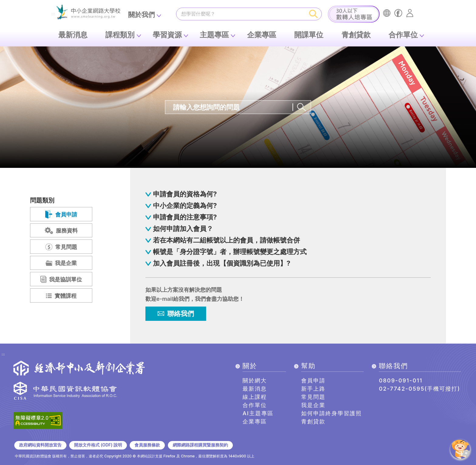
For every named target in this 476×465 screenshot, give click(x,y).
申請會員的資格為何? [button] (185, 194)
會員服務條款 (147, 445)
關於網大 (255, 380)
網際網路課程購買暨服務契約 (200, 445)
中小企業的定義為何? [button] (185, 205)
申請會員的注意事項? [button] (185, 217)
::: (53, 14)
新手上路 (313, 389)
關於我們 (141, 15)
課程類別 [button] (120, 35)
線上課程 (255, 397)
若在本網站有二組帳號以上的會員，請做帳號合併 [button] (226, 240)
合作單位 (403, 35)
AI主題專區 (258, 413)
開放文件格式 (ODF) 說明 (98, 445)
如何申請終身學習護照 (331, 413)
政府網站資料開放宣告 (40, 445)
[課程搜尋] (241, 14)
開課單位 (309, 35)
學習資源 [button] (167, 35)
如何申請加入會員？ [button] (183, 229)
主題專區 (214, 35)
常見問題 (313, 397)
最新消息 (73, 35)
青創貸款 (356, 35)
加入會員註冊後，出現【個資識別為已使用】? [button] (222, 263)
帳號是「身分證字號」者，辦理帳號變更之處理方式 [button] (230, 252)
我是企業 (313, 405)
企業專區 (262, 35)
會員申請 (313, 380)
